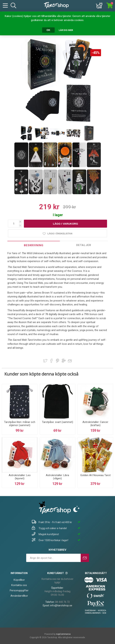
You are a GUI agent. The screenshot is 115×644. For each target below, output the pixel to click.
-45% (96, 53)
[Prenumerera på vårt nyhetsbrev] (53, 558)
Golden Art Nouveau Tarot (95, 475)
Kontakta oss (19, 585)
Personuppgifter (19, 590)
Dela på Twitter (45, 361)
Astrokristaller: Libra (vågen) (57, 477)
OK (48, 30)
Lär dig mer (66, 30)
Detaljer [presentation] (84, 245)
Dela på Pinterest (58, 361)
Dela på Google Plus (64, 361)
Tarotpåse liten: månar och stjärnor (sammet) (20, 424)
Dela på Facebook (51, 361)
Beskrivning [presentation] (34, 245)
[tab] (34, 245)
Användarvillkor (19, 596)
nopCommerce (63, 634)
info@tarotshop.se (61, 605)
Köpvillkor (19, 580)
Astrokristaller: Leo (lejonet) (20, 477)
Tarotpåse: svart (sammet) (57, 422)
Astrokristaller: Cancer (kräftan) (95, 424)
